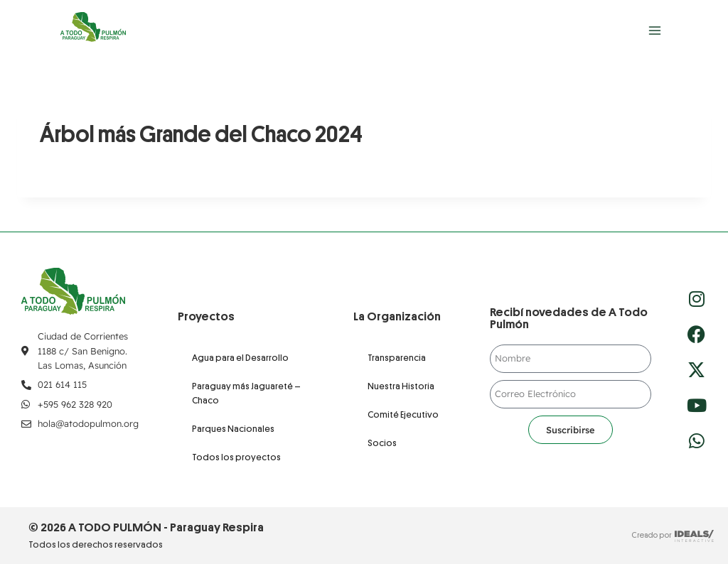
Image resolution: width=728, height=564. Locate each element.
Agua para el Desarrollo (240, 358)
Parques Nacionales (233, 429)
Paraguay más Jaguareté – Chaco (246, 393)
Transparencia (397, 358)
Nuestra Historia (401, 386)
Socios (382, 443)
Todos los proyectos (236, 457)
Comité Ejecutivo (403, 414)
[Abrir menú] (654, 30)
